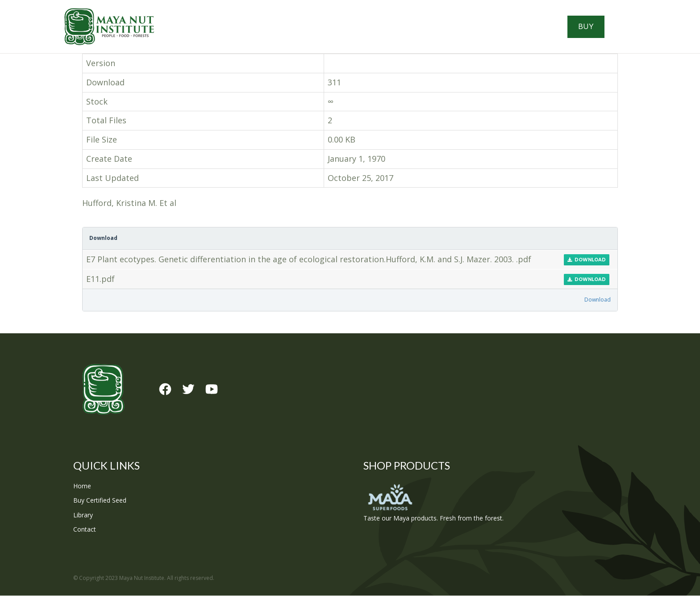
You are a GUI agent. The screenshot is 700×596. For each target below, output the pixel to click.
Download (587, 260)
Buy (587, 27)
